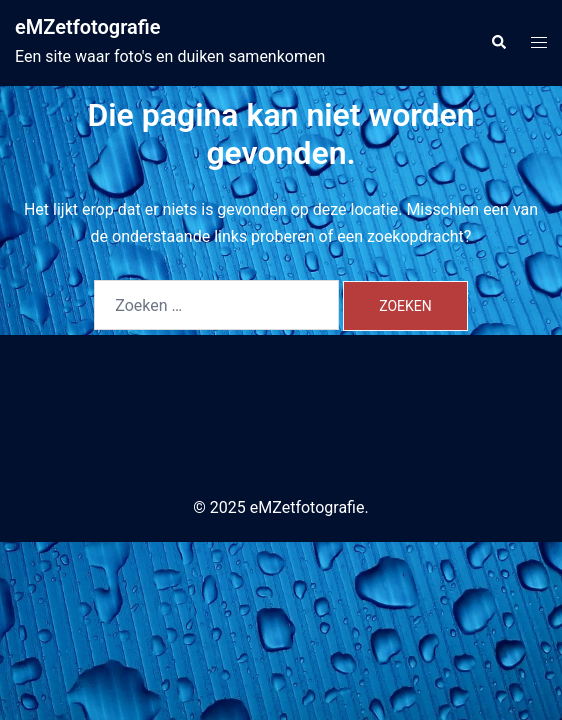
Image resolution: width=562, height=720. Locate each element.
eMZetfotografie (88, 27)
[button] (498, 43)
